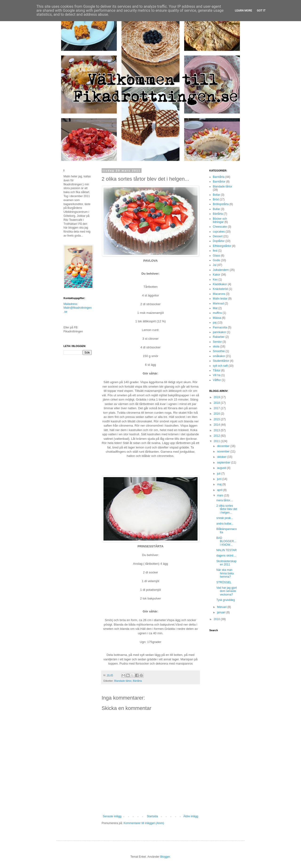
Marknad (218, 304)
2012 (217, 436)
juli (219, 474)
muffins (217, 313)
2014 (217, 425)
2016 (217, 414)
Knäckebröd (220, 289)
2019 (217, 397)
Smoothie (219, 351)
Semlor (217, 342)
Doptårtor (219, 241)
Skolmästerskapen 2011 (226, 563)
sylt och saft (220, 366)
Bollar (216, 195)
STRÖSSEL (224, 582)
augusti (222, 468)
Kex (215, 280)
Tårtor (217, 370)
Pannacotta (220, 327)
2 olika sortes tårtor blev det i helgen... (227, 509)
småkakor (219, 356)
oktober (222, 457)
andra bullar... (225, 524)
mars (221, 495)
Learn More (244, 11)
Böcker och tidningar (220, 220)
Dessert (218, 236)
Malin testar (220, 299)
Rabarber (219, 337)
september (224, 463)
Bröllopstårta (221, 204)
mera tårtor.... (225, 500)
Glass (216, 256)
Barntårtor (219, 182)
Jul (215, 265)
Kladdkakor (220, 284)
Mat (215, 308)
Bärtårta (137, 681)
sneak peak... (225, 518)
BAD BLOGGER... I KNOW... (226, 541)
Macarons (219, 294)
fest (215, 251)
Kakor (216, 275)
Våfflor (217, 380)
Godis (216, 260)
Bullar (216, 209)
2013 (217, 430)
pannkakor (219, 332)
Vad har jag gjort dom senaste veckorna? (227, 591)
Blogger (165, 857)
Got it (261, 11)
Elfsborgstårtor (222, 246)
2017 (217, 408)
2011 (217, 441)
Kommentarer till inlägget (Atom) (144, 823)
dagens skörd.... (226, 556)
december (224, 446)
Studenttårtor (221, 361)
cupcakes (219, 232)
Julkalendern (221, 270)
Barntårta (219, 177)
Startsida (152, 816)
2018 (217, 403)
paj (215, 323)
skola (216, 346)
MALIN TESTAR (226, 550)
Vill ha (217, 375)
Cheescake (220, 227)
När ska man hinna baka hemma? (225, 573)
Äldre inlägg (191, 816)
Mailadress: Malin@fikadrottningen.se (78, 308)
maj (220, 484)
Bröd (216, 199)
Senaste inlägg (112, 816)
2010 (217, 619)
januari (222, 612)
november (224, 452)
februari (222, 607)
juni (220, 479)
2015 (217, 419)
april (220, 490)
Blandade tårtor (123, 681)
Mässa (217, 318)
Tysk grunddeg (226, 600)
